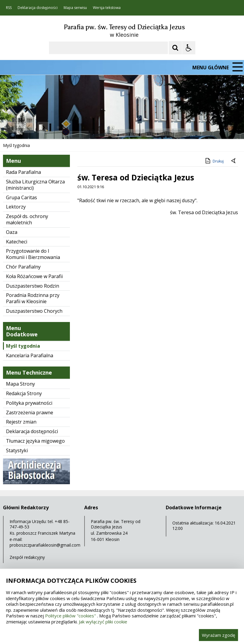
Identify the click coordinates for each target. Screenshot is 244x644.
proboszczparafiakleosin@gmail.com (45, 545)
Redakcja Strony (24, 393)
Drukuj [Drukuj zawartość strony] (214, 161)
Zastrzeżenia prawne (30, 413)
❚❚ (12, 127)
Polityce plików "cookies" (70, 616)
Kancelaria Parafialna (30, 355)
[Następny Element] (43, 128)
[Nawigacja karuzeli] (36, 128)
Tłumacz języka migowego (35, 441)
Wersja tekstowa (107, 8)
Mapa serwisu (75, 8)
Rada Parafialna (23, 172)
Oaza (12, 232)
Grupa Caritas (22, 197)
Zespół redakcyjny (27, 557)
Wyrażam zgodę (218, 635)
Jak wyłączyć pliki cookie (103, 622)
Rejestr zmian (21, 422)
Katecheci (17, 242)
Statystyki (17, 450)
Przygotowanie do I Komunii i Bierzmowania (33, 254)
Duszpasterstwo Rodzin (33, 286)
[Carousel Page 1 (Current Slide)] (58, 127)
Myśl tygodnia (23, 346)
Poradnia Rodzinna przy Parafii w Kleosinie (33, 298)
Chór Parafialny (23, 267)
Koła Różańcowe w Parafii (34, 276)
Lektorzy (16, 207)
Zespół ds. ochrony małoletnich (27, 219)
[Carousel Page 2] (64, 127)
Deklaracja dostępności (38, 8)
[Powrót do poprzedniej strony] (234, 161)
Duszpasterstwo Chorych (34, 311)
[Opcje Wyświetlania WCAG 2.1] (189, 48)
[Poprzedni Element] (28, 128)
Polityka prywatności (29, 403)
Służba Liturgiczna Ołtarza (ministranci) (35, 185)
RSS (9, 8)
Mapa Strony (20, 384)
